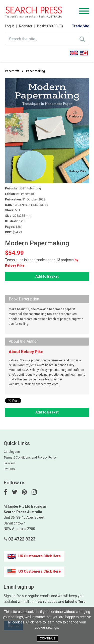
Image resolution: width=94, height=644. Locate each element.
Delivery (9, 463)
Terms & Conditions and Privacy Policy (30, 458)
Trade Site (81, 26)
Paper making (35, 71)
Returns (9, 469)
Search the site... (23, 39)
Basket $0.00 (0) (50, 26)
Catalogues (12, 452)
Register (27, 26)
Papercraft (12, 71)
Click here (34, 622)
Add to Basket (47, 276)
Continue (48, 638)
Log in (11, 26)
